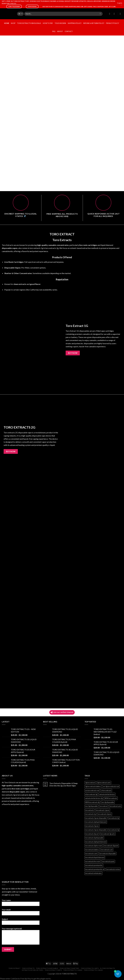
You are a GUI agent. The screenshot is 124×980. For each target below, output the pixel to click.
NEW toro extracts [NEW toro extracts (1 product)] (111, 798)
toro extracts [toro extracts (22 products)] (89, 810)
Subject (21, 922)
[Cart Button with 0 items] (118, 974)
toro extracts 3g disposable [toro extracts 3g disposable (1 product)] (94, 838)
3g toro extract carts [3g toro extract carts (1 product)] (104, 783)
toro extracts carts (90, 968)
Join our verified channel (62, 712)
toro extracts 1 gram (73, 970)
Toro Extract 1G (77, 326)
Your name (21, 903)
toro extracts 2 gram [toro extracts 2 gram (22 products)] (105, 814)
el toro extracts (107, 968)
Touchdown (60, 23)
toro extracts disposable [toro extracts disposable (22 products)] (108, 854)
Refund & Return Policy (94, 23)
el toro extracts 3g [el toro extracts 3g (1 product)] (91, 794)
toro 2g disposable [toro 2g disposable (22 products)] (108, 802)
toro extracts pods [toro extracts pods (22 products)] (108, 861)
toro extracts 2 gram (93, 970)
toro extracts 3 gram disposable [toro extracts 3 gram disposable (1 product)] (96, 830)
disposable (7, 248)
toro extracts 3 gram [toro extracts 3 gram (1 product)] (92, 826)
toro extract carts (53, 970)
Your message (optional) (21, 937)
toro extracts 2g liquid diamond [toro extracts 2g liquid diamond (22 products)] (96, 822)
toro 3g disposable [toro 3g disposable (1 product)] (91, 806)
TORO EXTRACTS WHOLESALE (29, 23)
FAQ (54, 31)
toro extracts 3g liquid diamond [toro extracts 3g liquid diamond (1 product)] (96, 842)
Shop (13, 23)
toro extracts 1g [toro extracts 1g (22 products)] (90, 814)
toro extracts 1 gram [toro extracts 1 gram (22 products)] (103, 810)
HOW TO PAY (48, 23)
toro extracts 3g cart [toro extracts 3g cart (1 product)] (92, 834)
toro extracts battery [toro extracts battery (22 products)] (92, 850)
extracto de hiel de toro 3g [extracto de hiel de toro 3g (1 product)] (94, 798)
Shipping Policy (75, 23)
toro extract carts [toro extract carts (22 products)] (115, 806)
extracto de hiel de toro (33, 970)
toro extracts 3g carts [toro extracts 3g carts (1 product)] (108, 834)
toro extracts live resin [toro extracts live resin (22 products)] (93, 861)
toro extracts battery (70, 968)
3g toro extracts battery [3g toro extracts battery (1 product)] (93, 786)
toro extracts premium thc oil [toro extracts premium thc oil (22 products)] (95, 869)
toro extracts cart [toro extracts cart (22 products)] (107, 850)
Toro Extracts (8, 245)
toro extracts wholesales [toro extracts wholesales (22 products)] (93, 873)
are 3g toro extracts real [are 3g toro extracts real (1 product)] (111, 786)
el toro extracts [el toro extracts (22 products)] (106, 790)
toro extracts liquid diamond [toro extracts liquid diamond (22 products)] (95, 857)
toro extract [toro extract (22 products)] (104, 806)
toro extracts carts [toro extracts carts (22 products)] (91, 854)
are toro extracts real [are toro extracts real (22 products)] (92, 790)
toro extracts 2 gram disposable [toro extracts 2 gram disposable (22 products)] (96, 818)
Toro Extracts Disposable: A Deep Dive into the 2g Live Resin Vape (64, 784)
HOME (7, 23)
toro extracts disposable (47, 968)
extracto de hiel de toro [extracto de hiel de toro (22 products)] (107, 794)
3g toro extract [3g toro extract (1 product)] (90, 783)
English (120, 4)
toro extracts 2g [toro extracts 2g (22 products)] (114, 818)
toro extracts (28, 968)
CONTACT (69, 31)
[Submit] (100, 14)
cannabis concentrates (58, 245)
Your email (21, 913)
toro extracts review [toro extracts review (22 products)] (113, 869)
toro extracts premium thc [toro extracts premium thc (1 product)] (94, 865)
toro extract (14, 968)
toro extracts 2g (52, 248)
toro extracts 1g (36, 248)
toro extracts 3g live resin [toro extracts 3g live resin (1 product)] (94, 846)
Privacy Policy (112, 23)
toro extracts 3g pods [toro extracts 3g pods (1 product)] (111, 846)
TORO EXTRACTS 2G (19, 427)
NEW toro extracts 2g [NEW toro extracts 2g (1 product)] (92, 802)
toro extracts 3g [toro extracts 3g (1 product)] (114, 830)
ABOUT (60, 31)
